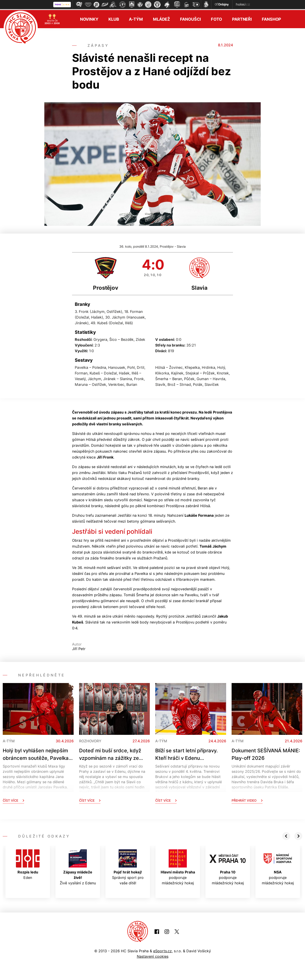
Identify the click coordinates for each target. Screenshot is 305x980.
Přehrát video (247, 799)
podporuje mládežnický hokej (178, 866)
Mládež (161, 18)
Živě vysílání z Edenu (78, 866)
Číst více (13, 799)
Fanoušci (190, 18)
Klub (114, 18)
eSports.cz (162, 950)
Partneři (242, 18)
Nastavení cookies (153, 955)
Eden (28, 864)
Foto (216, 18)
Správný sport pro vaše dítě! (128, 866)
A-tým (136, 18)
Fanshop (271, 18)
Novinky (89, 18)
